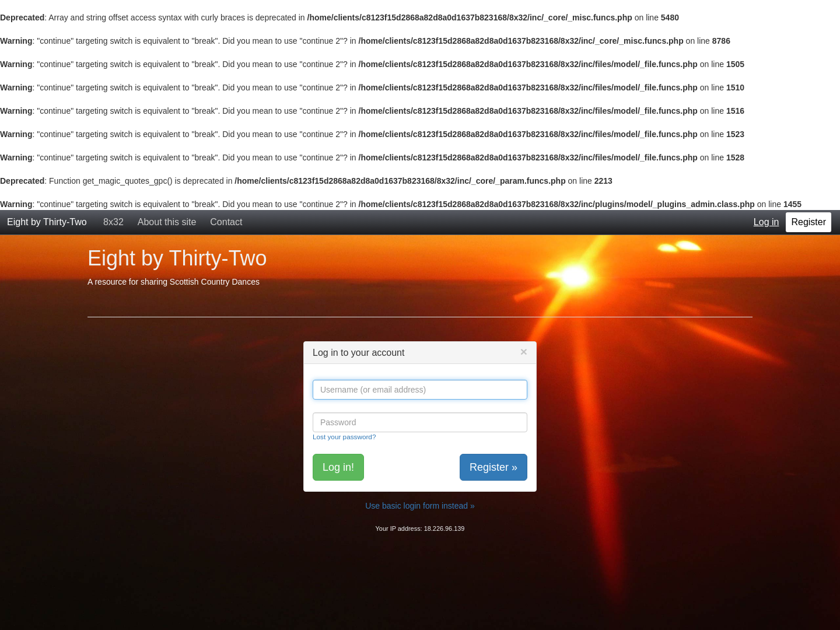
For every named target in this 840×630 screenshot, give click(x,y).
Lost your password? (344, 437)
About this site (167, 222)
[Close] (524, 351)
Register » (494, 467)
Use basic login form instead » (420, 506)
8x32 (113, 222)
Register (808, 222)
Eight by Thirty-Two (47, 222)
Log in (766, 222)
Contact (226, 222)
